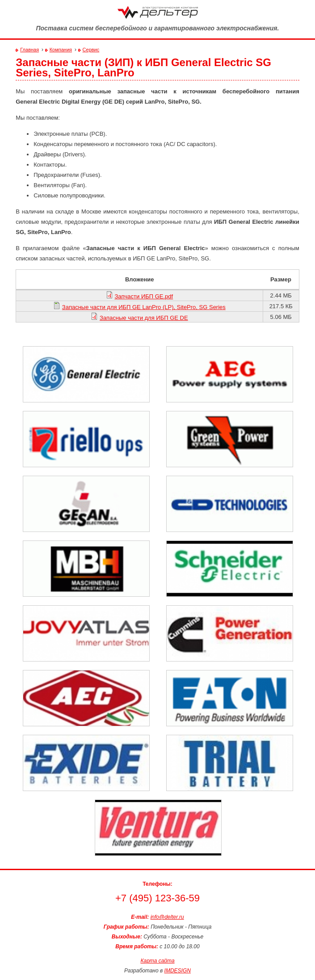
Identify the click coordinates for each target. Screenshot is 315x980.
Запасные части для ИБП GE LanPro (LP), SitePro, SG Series (144, 307)
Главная (29, 50)
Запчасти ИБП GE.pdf (144, 296)
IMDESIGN (178, 971)
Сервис (91, 50)
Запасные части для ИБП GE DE (144, 318)
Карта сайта (157, 961)
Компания (61, 50)
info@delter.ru (167, 917)
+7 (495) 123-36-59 (157, 898)
